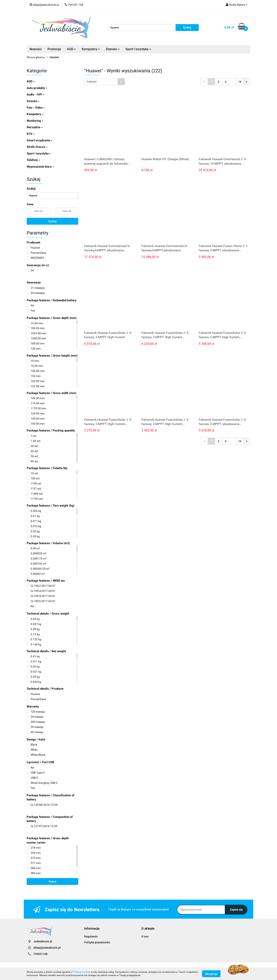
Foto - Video (36, 108)
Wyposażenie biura (40, 167)
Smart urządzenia (40, 140)
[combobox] (104, 82)
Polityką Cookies (81, 972)
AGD (71, 49)
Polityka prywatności (97, 942)
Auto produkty (37, 88)
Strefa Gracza (37, 147)
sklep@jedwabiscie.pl (47, 948)
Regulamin (91, 936)
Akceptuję (211, 974)
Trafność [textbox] (92, 82)
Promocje (54, 49)
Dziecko (113, 49)
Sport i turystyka (138, 49)
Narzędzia (35, 127)
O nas (145, 936)
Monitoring (35, 121)
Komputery (91, 49)
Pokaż (52, 882)
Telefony (33, 160)
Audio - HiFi (36, 94)
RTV (31, 134)
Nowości (36, 49)
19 (240, 82)
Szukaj (52, 221)
